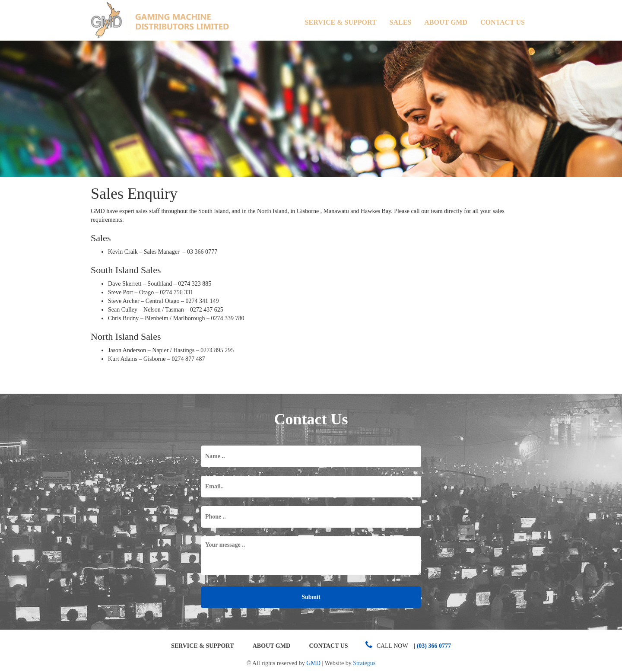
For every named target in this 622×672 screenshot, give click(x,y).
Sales (401, 22)
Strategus (364, 663)
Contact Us (503, 22)
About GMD (446, 22)
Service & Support (341, 22)
